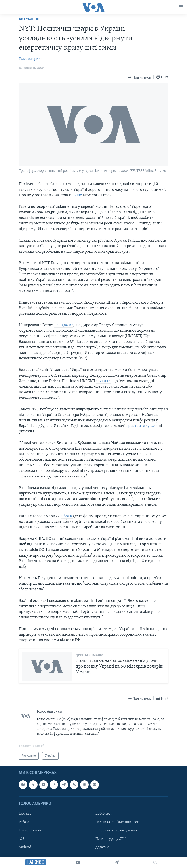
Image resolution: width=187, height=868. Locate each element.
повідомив (64, 325)
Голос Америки (31, 59)
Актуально (29, 19)
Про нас (25, 814)
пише (77, 195)
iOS (22, 839)
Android (25, 847)
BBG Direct (103, 814)
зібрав (67, 516)
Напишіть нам (30, 830)
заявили (103, 381)
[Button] (139, 77)
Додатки (102, 847)
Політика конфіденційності (117, 822)
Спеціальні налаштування (116, 830)
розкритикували (143, 426)
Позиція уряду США (111, 839)
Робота (24, 822)
